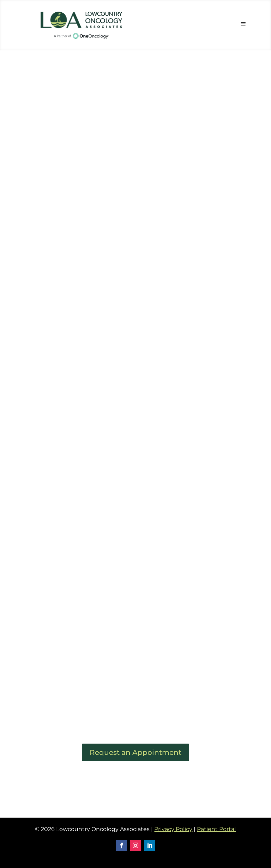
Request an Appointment (135, 752)
